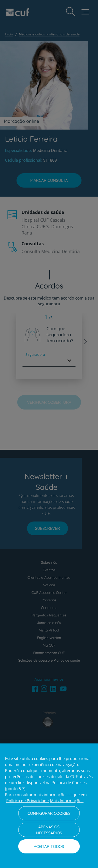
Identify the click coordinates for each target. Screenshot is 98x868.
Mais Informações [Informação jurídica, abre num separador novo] (67, 801)
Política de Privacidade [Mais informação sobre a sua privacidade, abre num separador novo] (27, 801)
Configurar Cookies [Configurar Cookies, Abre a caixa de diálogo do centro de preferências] (49, 813)
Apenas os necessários (49, 830)
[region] (49, 806)
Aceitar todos (49, 846)
